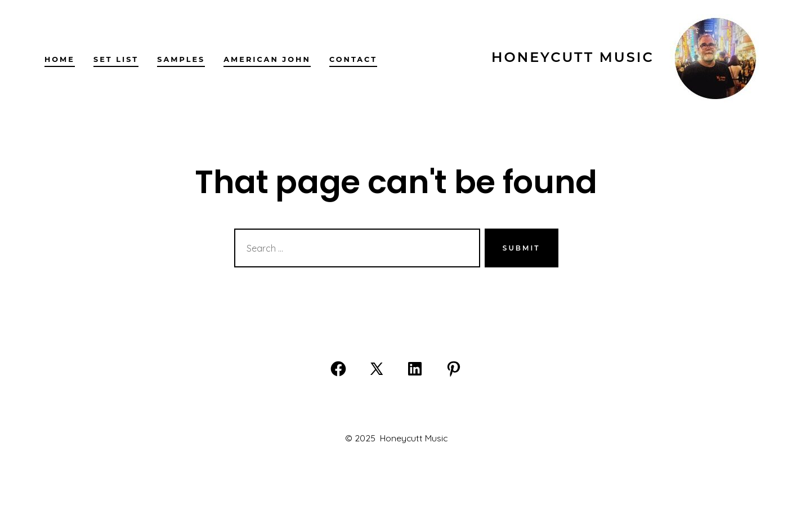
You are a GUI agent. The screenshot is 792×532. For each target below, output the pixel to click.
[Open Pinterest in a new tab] (454, 369)
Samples (181, 59)
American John (267, 59)
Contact (353, 59)
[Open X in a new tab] (377, 369)
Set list (116, 59)
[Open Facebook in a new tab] (338, 369)
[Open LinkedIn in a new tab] (415, 369)
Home (60, 59)
